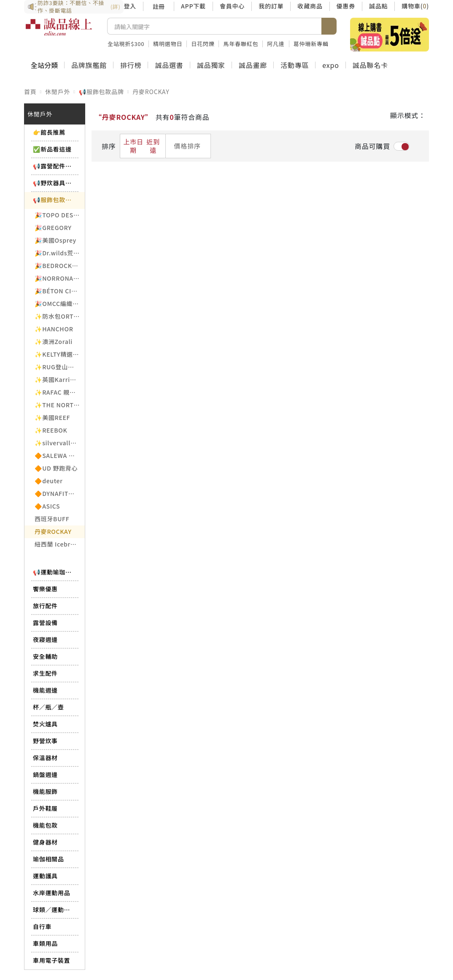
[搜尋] (214, 26)
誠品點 (378, 6)
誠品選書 (169, 65)
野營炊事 (45, 741)
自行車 (42, 926)
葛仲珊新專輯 (311, 44)
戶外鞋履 (45, 808)
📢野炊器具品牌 (54, 183)
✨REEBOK (51, 430)
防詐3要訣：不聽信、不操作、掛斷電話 (74, 7)
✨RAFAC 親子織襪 (60, 392)
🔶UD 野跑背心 (56, 468)
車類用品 (45, 943)
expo (330, 65)
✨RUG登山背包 (57, 367)
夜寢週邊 (45, 639)
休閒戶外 (58, 92)
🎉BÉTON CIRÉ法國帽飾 (60, 291)
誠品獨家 (211, 65)
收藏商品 (310, 6)
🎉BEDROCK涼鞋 (59, 265)
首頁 (30, 92)
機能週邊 (45, 690)
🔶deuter (49, 481)
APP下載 (193, 6)
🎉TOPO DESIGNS (60, 215)
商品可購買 (372, 146)
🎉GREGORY (53, 227)
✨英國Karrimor (59, 379)
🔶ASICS (47, 506)
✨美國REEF (52, 417)
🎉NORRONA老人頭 (60, 278)
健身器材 (45, 842)
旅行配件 (45, 606)
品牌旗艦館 (89, 65)
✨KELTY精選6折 (59, 354)
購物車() (415, 6)
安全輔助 (45, 656)
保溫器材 (45, 758)
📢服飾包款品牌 (101, 92)
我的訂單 (271, 6)
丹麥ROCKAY (151, 92)
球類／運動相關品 (54, 910)
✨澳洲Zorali (54, 341)
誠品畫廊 (253, 65)
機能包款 (45, 825)
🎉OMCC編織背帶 (60, 303)
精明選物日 (168, 44)
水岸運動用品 (51, 893)
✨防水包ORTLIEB (60, 316)
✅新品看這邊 (52, 149)
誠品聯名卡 (370, 65)
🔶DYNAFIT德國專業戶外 (60, 493)
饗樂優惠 (45, 589)
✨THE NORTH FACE (60, 405)
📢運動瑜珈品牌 (54, 572)
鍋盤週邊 (45, 774)
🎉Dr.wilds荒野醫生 (60, 253)
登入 (130, 6)
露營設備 (45, 623)
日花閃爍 (203, 44)
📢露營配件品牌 (54, 166)
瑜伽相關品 (49, 859)
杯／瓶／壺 (49, 707)
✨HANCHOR (54, 329)
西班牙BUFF (52, 519)
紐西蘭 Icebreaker (60, 544)
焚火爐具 (45, 724)
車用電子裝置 (51, 960)
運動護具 (45, 876)
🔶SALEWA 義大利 (60, 455)
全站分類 (44, 65)
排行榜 (131, 65)
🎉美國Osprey (55, 240)
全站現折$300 (126, 44)
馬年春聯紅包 (241, 44)
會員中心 (232, 6)
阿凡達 (276, 44)
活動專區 (295, 65)
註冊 (159, 6)
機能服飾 (45, 791)
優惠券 (346, 6)
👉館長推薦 (49, 132)
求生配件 (45, 673)
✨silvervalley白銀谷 (60, 443)
